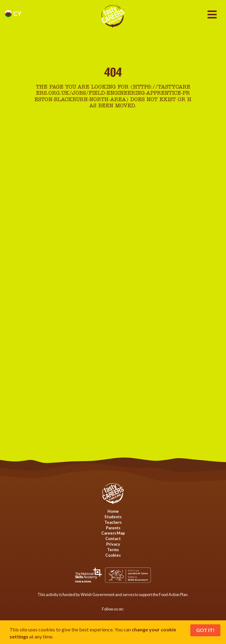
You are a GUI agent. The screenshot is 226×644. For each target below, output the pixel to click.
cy (13, 14)
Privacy (113, 544)
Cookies (113, 555)
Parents (113, 528)
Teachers (113, 522)
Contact (113, 539)
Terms (113, 550)
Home (113, 511)
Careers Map (113, 533)
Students (113, 517)
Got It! (205, 630)
